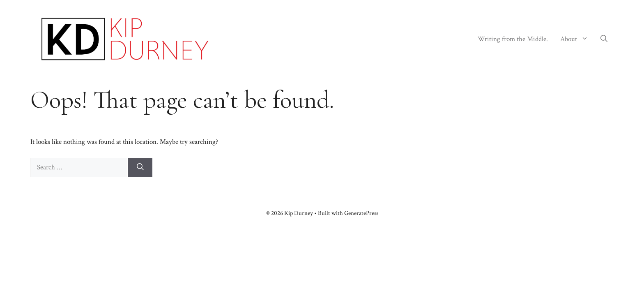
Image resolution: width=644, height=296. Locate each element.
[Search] (140, 168)
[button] (604, 39)
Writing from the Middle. (513, 39)
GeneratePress (361, 213)
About (577, 39)
